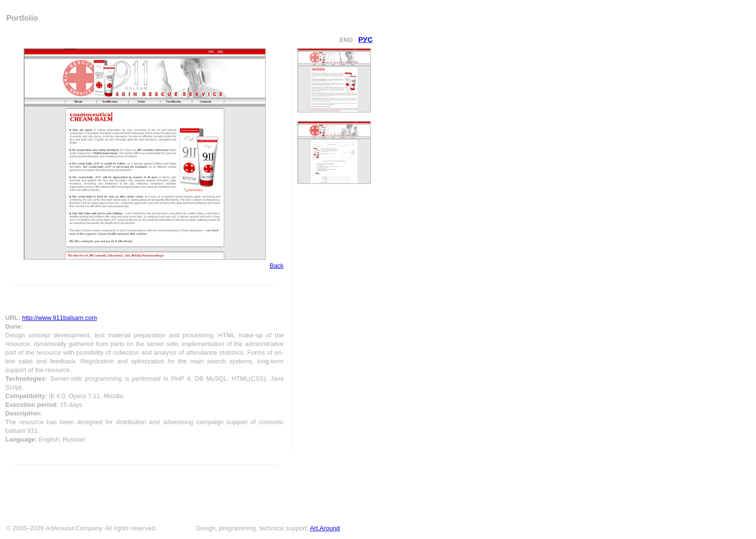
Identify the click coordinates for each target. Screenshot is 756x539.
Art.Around (325, 528)
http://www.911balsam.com (60, 318)
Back (277, 266)
